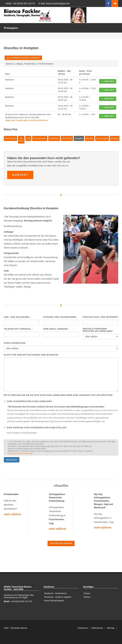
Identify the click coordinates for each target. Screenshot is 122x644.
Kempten (79, 138)
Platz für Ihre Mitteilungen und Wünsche (31, 355)
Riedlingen (54, 138)
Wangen (115, 138)
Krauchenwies (40, 138)
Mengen (90, 138)
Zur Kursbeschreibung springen (23, 58)
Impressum (83, 628)
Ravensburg (10, 138)
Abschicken (12, 460)
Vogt (28, 138)
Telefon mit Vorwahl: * (19, 329)
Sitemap (111, 628)
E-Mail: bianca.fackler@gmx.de (54, 3)
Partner (87, 597)
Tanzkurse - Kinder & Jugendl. (58, 597)
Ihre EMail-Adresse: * (56, 329)
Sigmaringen (102, 138)
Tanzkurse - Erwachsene (55, 593)
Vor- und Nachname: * (18, 317)
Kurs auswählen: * (16, 343)
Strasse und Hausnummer (60, 317)
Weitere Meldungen (61, 543)
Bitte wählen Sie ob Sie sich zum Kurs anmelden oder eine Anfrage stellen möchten (58, 395)
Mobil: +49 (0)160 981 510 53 (20, 3)
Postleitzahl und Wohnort (100, 317)
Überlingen (67, 138)
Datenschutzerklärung (20, 453)
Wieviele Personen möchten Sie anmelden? (98, 330)
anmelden (108, 81)
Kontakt (20, 175)
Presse (87, 593)
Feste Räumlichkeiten (54, 601)
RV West (21, 140)
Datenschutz (97, 628)
